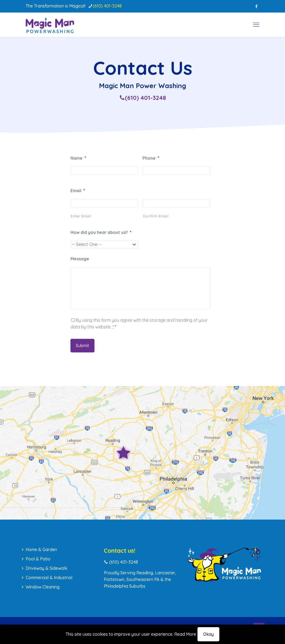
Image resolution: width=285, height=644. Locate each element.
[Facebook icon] (256, 6)
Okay (208, 634)
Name (78, 158)
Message (80, 259)
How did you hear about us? (101, 232)
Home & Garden (41, 549)
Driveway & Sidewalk (46, 568)
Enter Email (81, 216)
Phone (151, 158)
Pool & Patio (38, 559)
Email (78, 191)
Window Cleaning (43, 587)
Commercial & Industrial (49, 578)
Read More (185, 634)
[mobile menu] (256, 25)
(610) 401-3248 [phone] (107, 6)
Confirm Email (156, 216)
